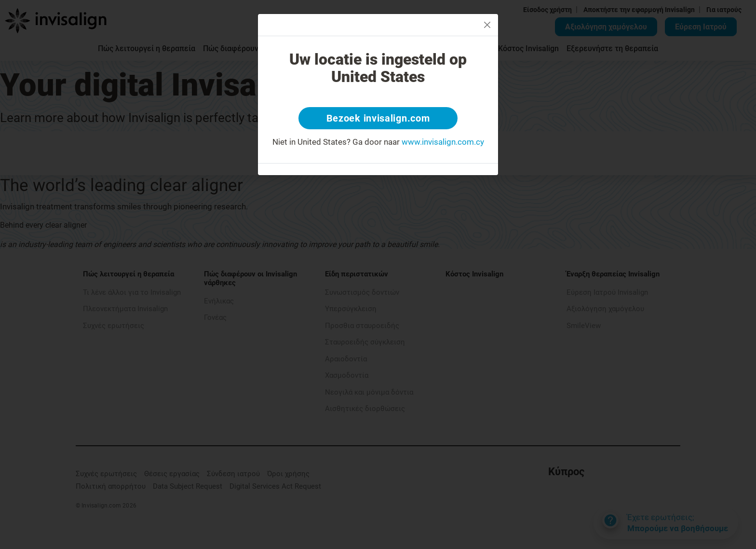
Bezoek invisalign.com (378, 118)
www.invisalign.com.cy (443, 142)
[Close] (487, 25)
